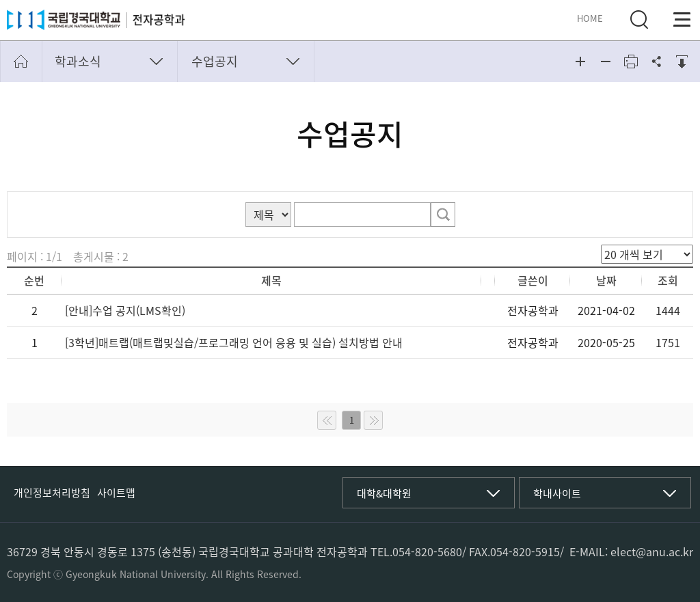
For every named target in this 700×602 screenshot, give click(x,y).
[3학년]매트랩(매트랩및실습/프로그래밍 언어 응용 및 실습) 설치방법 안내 (234, 342)
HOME (590, 18)
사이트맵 (116, 493)
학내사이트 (557, 493)
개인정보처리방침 (52, 493)
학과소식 (78, 61)
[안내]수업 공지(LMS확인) (125, 310)
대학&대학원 (384, 493)
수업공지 (215, 61)
